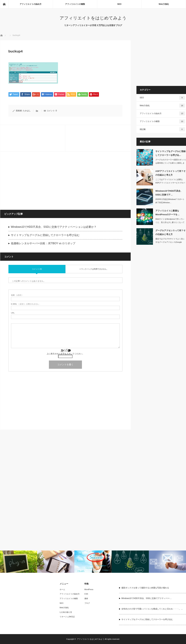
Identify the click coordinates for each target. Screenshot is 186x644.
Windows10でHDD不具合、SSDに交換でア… (169, 193)
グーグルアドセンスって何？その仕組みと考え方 (170, 232)
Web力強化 (164, 4)
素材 (86, 598)
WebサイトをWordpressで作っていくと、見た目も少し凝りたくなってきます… (170, 222)
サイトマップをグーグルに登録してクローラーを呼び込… (170, 153)
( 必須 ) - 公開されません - (26, 304)
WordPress (89, 589)
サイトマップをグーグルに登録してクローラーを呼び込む (45, 235)
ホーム (62, 589)
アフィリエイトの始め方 (31, 4)
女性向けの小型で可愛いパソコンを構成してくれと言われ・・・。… (152, 609)
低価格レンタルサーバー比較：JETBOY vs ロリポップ (43, 243)
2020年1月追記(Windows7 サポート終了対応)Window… (170, 201)
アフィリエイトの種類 (75, 4)
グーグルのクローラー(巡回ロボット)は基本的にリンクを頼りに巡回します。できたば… (171, 163)
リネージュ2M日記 (67, 617)
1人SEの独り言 (66, 612)
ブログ (87, 603)
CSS (86, 594)
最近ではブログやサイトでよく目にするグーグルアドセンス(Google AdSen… (170, 242)
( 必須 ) (17, 295)
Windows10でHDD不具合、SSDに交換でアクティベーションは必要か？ (54, 227)
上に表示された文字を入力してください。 (65, 354)
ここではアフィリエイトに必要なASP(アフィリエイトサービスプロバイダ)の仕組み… (170, 183)
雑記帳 (162, 129)
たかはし (27, 111)
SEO (119, 4)
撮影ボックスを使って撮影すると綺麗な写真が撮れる (145, 588)
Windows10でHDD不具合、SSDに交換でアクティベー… (147, 598)
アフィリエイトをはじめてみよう (93, 18)
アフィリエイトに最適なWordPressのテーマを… (167, 213)
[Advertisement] (33, 180)
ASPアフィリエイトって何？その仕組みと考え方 (171, 173)
